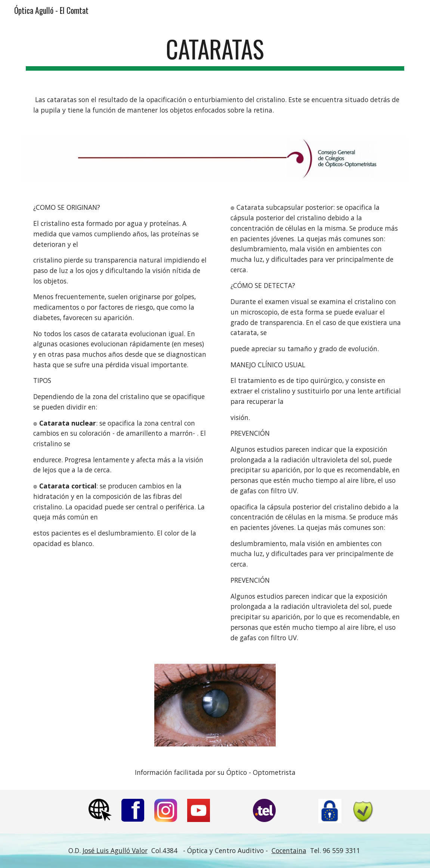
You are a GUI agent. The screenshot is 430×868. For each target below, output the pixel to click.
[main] (215, 53)
